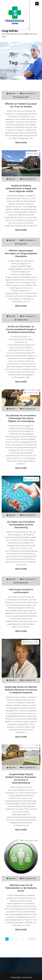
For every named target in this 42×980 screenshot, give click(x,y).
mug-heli (12, 93)
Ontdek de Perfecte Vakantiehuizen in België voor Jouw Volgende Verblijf (21, 188)
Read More (21, 143)
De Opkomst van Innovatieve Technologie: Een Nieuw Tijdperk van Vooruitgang (21, 418)
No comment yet (29, 93)
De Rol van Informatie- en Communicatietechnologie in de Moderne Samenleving (21, 329)
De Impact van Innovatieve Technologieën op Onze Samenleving (21, 525)
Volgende (32, 939)
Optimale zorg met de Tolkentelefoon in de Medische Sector (21, 888)
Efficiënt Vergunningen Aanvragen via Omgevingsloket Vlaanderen (21, 253)
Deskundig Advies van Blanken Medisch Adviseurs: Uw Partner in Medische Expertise (21, 690)
